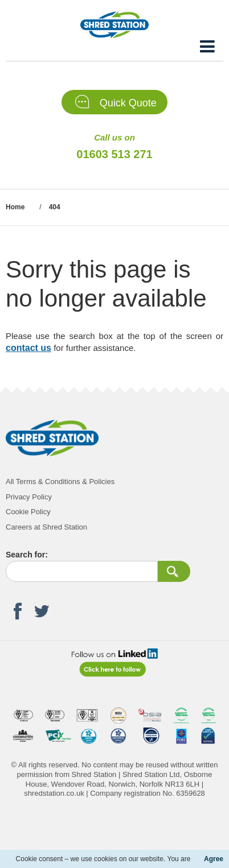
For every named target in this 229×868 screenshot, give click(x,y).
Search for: (27, 555)
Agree (214, 859)
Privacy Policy (29, 497)
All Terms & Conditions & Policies (60, 481)
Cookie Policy (28, 512)
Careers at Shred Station (46, 527)
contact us (28, 348)
